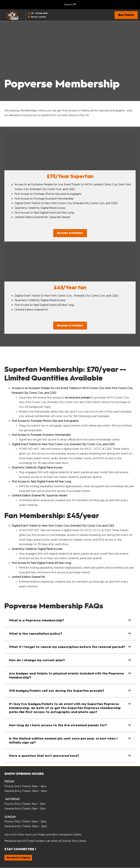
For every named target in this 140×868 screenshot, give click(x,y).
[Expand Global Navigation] (70, 4)
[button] (126, 15)
